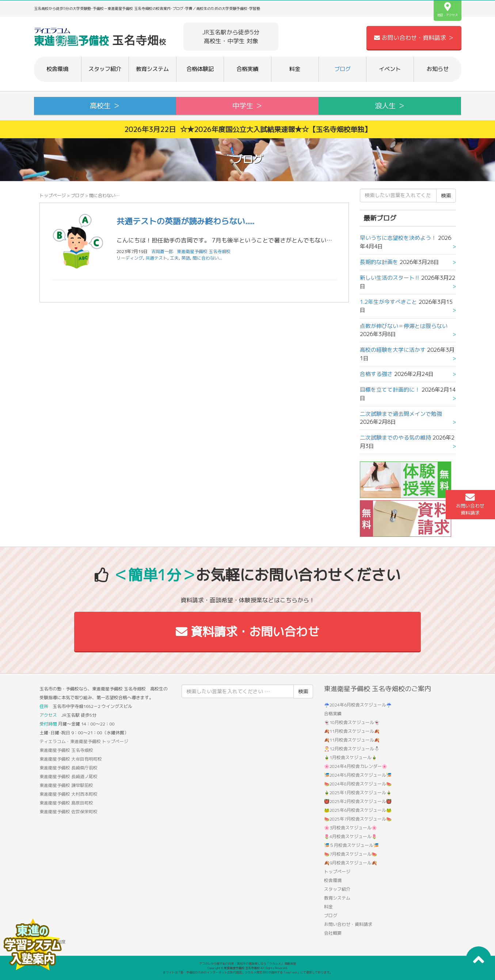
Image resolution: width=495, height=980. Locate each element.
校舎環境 (57, 69)
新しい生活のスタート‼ (390, 278)
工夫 (174, 258)
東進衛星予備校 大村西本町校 (68, 794)
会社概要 (333, 933)
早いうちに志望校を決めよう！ (398, 238)
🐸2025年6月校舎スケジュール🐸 (358, 810)
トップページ (53, 195)
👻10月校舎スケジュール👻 (352, 722)
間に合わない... (207, 258)
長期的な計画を (379, 262)
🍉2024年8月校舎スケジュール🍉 (358, 784)
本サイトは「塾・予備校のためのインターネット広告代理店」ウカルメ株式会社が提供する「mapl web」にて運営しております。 (248, 972)
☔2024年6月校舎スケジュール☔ (358, 705)
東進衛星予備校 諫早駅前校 (66, 785)
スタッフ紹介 (105, 69)
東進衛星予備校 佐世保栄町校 (68, 812)
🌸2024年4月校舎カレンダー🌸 (356, 766)
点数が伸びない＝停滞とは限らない (404, 326)
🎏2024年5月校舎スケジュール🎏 (358, 775)
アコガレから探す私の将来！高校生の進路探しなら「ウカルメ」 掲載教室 (248, 964)
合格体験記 (200, 69)
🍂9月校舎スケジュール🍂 (351, 863)
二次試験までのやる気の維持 (395, 438)
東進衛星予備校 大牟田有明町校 (71, 759)
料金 (295, 69)
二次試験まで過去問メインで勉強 (401, 414)
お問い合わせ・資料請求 (348, 924)
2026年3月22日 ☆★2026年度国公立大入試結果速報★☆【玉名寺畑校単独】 (248, 129)
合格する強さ (376, 374)
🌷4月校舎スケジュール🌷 (351, 836)
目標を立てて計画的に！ (390, 390)
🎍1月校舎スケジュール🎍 (351, 757)
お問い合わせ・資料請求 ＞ (414, 38)
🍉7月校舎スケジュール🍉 (351, 854)
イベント (390, 69)
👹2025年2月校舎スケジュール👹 (358, 801)
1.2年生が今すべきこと (389, 302)
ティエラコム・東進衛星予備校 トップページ (84, 741)
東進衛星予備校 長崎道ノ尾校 (68, 777)
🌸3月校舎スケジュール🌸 (351, 828)
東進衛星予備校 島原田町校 (66, 803)
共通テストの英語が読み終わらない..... (186, 221)
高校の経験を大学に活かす (393, 350)
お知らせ (438, 69)
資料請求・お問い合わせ (247, 632)
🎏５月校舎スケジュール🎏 (351, 845)
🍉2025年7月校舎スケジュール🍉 (358, 819)
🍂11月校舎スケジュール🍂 (352, 731)
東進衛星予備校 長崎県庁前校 (68, 768)
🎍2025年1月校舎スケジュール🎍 (358, 793)
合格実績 (247, 69)
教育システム (152, 69)
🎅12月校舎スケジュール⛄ (352, 749)
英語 (186, 258)
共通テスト (156, 258)
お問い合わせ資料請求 (470, 504)
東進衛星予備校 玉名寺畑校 (204, 251)
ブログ (342, 69)
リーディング (130, 258)
